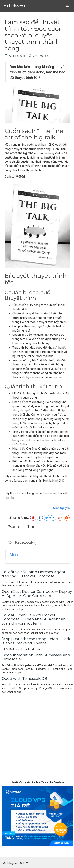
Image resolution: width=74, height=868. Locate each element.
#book (31, 527)
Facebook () (22, 543)
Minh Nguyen (14, 5)
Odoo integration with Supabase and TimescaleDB (36, 657)
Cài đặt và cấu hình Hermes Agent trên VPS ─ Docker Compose (33, 574)
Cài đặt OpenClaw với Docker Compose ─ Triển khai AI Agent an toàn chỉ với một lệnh (34, 619)
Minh (14, 555)
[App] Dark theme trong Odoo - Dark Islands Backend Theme (36, 641)
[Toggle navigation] (67, 6)
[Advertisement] (37, 733)
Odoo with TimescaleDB (24, 678)
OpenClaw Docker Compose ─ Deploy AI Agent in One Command (37, 594)
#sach (13, 527)
